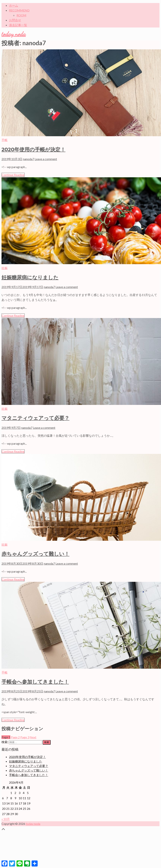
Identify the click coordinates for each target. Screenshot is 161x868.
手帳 (5, 140)
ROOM (21, 15)
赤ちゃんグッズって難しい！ (35, 554)
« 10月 (6, 819)
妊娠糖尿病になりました (30, 277)
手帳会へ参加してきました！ (35, 682)
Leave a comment (46, 159)
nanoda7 (28, 159)
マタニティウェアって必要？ (35, 418)
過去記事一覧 (18, 25)
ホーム (14, 5)
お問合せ (15, 20)
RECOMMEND (19, 10)
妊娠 (5, 268)
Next (33, 737)
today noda (14, 34)
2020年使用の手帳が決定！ (33, 150)
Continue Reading (13, 175)
